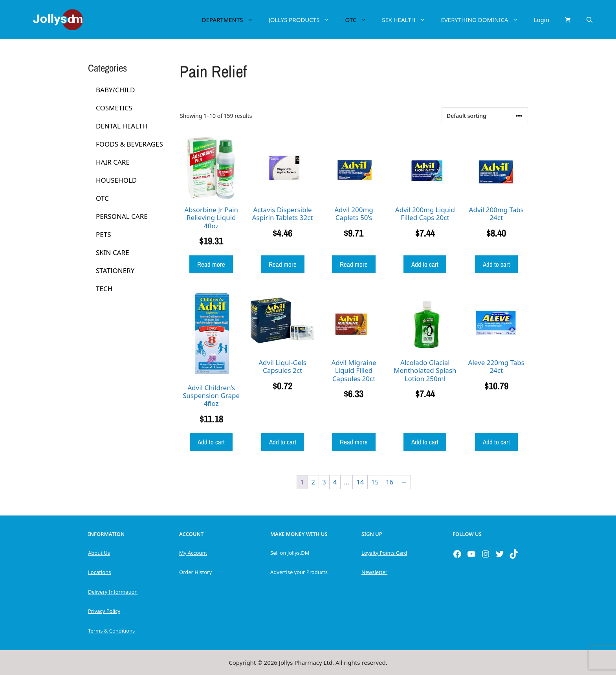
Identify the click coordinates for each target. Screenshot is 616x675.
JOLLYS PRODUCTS (303, 20)
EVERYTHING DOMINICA (484, 20)
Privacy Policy (104, 611)
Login (542, 20)
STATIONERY (115, 271)
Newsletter (374, 572)
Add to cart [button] (425, 264)
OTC (359, 20)
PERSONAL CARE (122, 216)
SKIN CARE (113, 252)
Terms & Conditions (111, 631)
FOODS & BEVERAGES (129, 144)
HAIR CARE (113, 162)
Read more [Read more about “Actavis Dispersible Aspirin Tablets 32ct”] (283, 264)
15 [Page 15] (375, 482)
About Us (99, 553)
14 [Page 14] (360, 482)
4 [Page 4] (335, 482)
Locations (99, 572)
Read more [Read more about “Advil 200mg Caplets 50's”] (354, 264)
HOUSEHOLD (116, 180)
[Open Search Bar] (589, 20)
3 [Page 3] (324, 482)
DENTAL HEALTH (122, 126)
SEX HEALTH (407, 20)
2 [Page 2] (313, 482)
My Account (193, 553)
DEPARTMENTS (231, 20)
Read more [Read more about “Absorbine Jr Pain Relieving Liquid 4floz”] (211, 264)
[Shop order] (485, 116)
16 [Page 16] (390, 482)
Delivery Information (113, 592)
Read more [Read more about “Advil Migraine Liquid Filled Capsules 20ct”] (354, 442)
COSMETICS (114, 108)
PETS (104, 234)
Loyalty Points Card (384, 553)
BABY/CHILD (115, 90)
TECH (104, 289)
